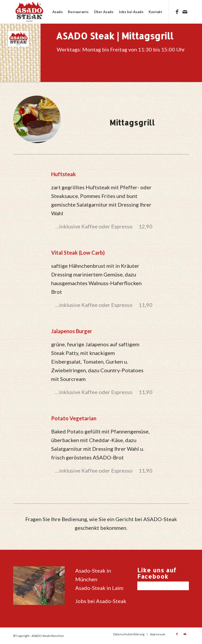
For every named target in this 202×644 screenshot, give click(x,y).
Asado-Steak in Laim (99, 588)
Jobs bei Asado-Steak (101, 601)
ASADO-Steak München (48, 636)
